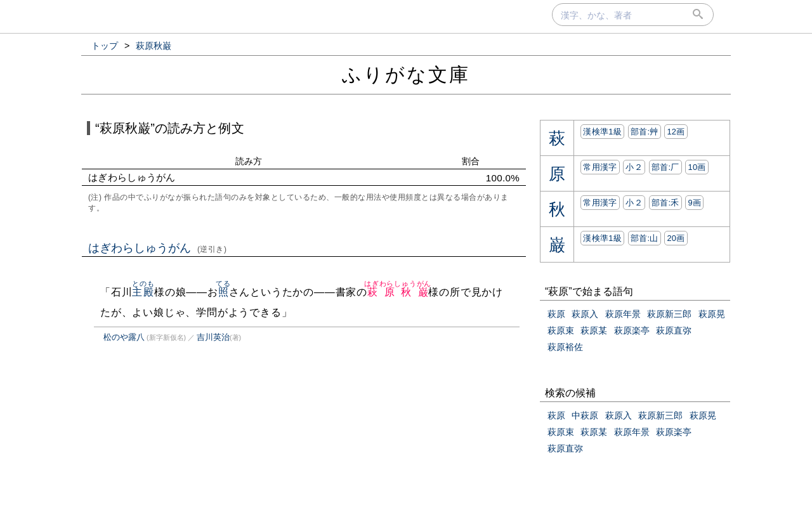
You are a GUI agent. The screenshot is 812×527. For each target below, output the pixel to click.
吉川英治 (213, 337)
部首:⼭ (645, 238)
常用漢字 (600, 167)
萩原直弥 (674, 330)
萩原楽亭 (632, 330)
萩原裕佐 (565, 347)
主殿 (143, 292)
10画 (697, 167)
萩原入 (585, 314)
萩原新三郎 (669, 314)
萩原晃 (712, 314)
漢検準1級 (602, 132)
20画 (676, 238)
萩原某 (594, 330)
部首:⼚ (665, 167)
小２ (634, 167)
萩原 (556, 314)
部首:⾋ (645, 132)
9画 (694, 203)
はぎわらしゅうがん (158, 248)
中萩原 (585, 415)
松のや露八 (124, 337)
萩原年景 (623, 314)
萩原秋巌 (398, 292)
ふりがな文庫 (406, 75)
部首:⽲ (665, 203)
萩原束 (561, 330)
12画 (676, 132)
